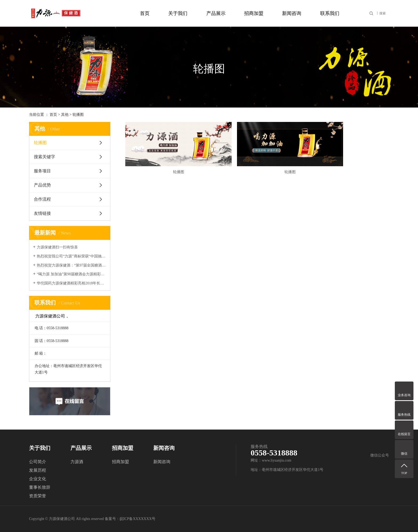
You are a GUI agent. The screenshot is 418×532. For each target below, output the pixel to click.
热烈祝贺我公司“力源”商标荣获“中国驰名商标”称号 (72, 256)
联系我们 (330, 13)
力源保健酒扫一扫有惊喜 (57, 247)
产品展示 (216, 13)
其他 (65, 115)
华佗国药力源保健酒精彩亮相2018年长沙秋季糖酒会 (72, 283)
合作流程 (42, 199)
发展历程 (38, 470)
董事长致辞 (40, 487)
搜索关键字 (45, 157)
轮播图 (78, 115)
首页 (145, 13)
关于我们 (178, 13)
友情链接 (42, 213)
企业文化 (38, 479)
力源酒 (77, 462)
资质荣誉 (38, 496)
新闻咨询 (292, 13)
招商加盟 (254, 13)
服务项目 (42, 171)
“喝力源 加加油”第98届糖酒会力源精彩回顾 (72, 274)
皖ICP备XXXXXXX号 (138, 519)
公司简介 (38, 462)
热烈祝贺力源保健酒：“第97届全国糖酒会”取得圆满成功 (72, 265)
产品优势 (42, 185)
